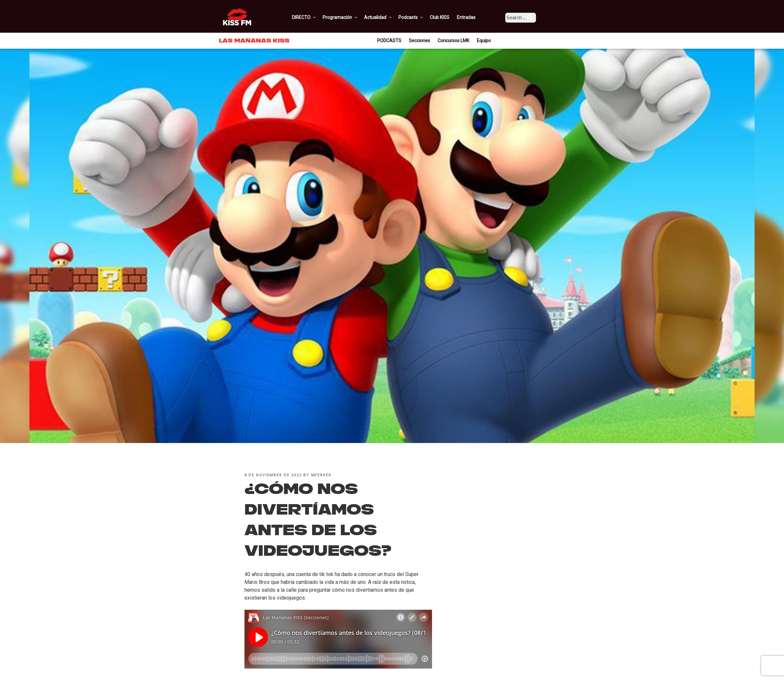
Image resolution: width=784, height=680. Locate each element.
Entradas (475, 17)
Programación (350, 17)
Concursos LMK (453, 41)
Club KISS (449, 17)
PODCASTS (389, 41)
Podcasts (420, 17)
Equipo (484, 41)
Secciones (419, 41)
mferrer (321, 475)
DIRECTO (313, 17)
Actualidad (387, 17)
